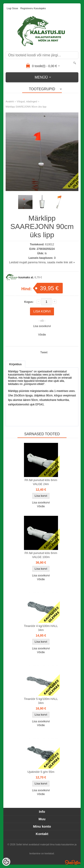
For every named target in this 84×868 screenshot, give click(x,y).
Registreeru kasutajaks (33, 8)
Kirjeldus (15, 364)
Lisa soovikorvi (42, 326)
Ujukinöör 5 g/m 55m (41, 772)
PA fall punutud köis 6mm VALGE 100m (41, 555)
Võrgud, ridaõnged (27, 101)
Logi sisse (12, 8)
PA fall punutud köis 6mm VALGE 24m (41, 482)
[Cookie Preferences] (6, 862)
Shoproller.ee (73, 862)
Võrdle (42, 335)
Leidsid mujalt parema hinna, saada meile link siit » (42, 262)
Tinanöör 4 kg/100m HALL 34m (41, 628)
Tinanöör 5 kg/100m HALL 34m (41, 701)
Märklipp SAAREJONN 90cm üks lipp (26, 107)
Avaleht (10, 101)
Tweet (44, 352)
